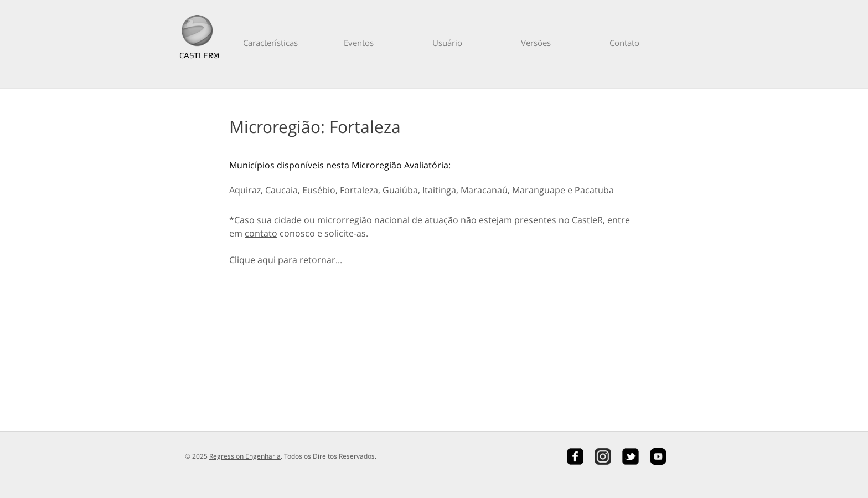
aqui (267, 260)
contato (261, 233)
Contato (624, 43)
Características (270, 43)
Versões (536, 43)
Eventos (359, 43)
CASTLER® (197, 55)
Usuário (447, 43)
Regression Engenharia (245, 456)
